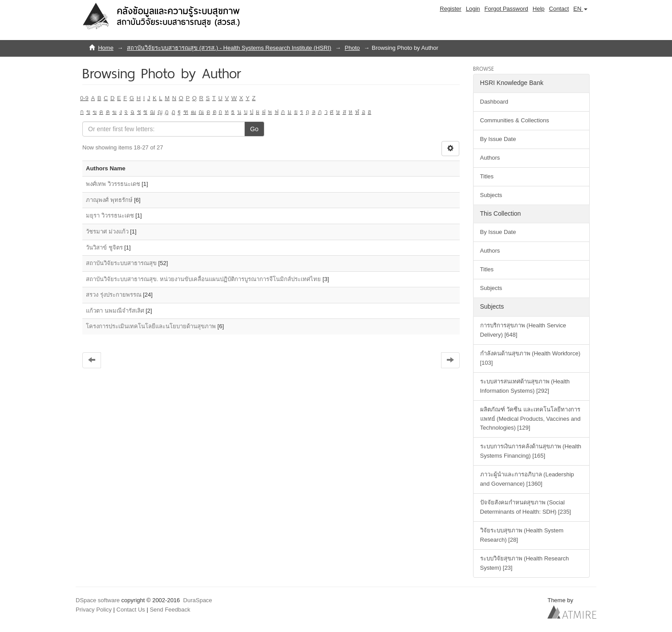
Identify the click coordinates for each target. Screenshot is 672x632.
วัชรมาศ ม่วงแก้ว (107, 231)
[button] (580, 9)
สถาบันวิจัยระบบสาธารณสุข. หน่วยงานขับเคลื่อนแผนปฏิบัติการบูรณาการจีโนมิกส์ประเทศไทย (203, 279)
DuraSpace (198, 600)
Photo (352, 48)
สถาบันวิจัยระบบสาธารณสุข (121, 263)
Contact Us (131, 610)
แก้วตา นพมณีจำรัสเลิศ (115, 311)
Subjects (491, 195)
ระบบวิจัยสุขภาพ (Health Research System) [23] (525, 563)
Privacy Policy (94, 610)
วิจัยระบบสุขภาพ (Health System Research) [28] (522, 535)
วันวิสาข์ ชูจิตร (104, 248)
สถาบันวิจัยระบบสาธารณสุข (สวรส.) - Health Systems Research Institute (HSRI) (229, 48)
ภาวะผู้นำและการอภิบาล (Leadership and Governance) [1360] (527, 479)
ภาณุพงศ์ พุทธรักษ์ (109, 200)
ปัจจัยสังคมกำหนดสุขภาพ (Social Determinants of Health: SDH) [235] (526, 507)
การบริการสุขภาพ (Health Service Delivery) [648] (523, 330)
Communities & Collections (515, 120)
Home (106, 48)
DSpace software (98, 600)
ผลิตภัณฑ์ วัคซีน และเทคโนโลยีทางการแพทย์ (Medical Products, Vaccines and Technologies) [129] (530, 419)
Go (254, 129)
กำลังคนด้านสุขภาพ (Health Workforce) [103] (530, 358)
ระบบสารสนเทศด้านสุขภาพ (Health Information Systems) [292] (525, 386)
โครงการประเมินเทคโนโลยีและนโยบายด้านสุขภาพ (151, 326)
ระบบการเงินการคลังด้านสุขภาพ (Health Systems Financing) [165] (531, 451)
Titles (487, 176)
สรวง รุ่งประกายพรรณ (114, 295)
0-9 (84, 98)
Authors (490, 158)
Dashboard (494, 102)
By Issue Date (498, 139)
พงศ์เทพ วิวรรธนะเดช (113, 184)
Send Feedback (170, 610)
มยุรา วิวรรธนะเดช (110, 215)
